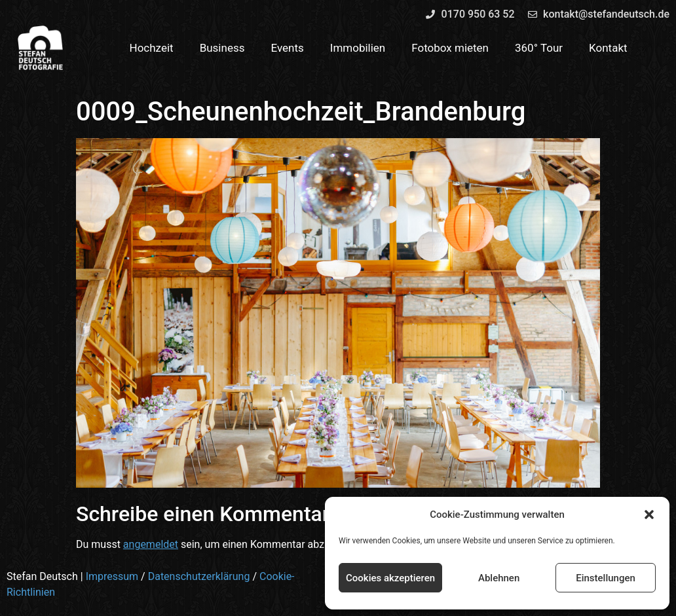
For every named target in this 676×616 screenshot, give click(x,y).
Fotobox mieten (450, 48)
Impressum (112, 576)
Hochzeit (152, 48)
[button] (649, 515)
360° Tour (539, 48)
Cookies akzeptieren (390, 578)
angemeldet (151, 544)
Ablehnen (499, 578)
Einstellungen (606, 578)
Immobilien (358, 48)
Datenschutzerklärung (199, 576)
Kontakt (608, 48)
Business (222, 48)
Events (287, 48)
